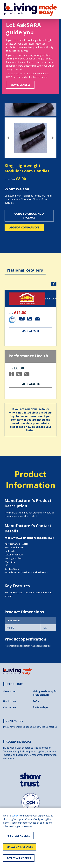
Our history (10, 701)
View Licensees (20, 85)
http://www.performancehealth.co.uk (29, 538)
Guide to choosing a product (29, 216)
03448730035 (12, 569)
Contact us (10, 707)
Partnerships (41, 707)
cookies (16, 816)
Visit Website (31, 331)
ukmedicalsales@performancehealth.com (26, 572)
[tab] (25, 268)
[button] (8, 138)
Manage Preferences (20, 847)
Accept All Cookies (19, 858)
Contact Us (52, 727)
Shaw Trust (10, 691)
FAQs (36, 701)
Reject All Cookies (18, 836)
